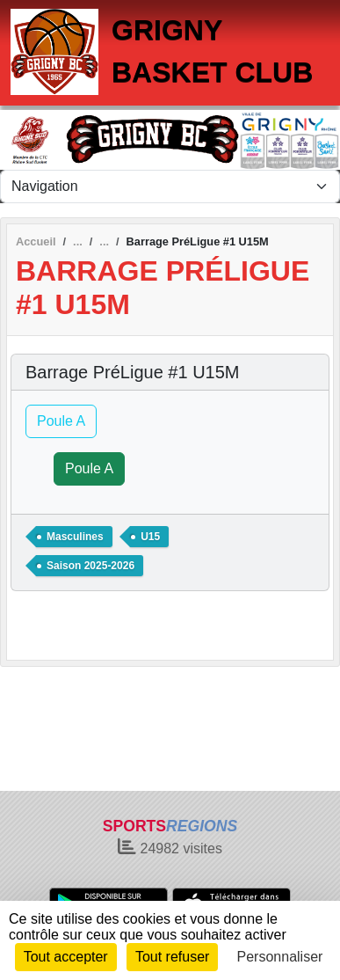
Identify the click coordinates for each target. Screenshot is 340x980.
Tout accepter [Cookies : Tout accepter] (66, 957)
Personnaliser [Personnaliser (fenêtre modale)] (280, 957)
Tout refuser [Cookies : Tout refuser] (172, 957)
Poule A (61, 421)
